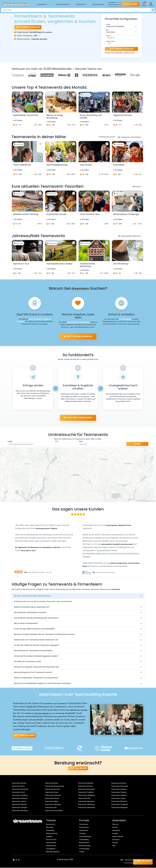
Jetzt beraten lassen (24, 736)
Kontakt (115, 834)
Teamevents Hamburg (20, 796)
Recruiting (50, 828)
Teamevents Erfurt (18, 793)
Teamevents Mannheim (86, 802)
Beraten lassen (141, 862)
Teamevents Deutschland (54, 811)
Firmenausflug (84, 849)
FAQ (114, 846)
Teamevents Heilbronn (119, 796)
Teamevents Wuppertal (119, 808)
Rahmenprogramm (53, 852)
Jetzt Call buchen (78, 769)
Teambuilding (84, 840)
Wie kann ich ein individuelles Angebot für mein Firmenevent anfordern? (43, 684)
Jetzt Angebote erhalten (28, 27)
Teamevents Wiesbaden (87, 808)
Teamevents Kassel (52, 799)
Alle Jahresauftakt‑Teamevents (130, 237)
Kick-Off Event (51, 840)
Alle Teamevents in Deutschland (130, 138)
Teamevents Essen (52, 793)
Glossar (115, 843)
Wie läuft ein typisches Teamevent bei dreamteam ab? (36, 667)
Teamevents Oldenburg (86, 805)
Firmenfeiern (82, 4)
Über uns (115, 825)
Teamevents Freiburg (119, 793)
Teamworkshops (63, 4)
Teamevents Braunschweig (54, 786)
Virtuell (82, 852)
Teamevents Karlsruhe (20, 799)
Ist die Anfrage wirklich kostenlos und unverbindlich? (35, 629)
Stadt (81, 442)
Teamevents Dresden (52, 790)
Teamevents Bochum (119, 783)
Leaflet (138, 501)
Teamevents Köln (84, 799)
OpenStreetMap (145, 501)
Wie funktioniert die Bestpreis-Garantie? (30, 613)
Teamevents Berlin (51, 783)
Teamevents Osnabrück (120, 805)
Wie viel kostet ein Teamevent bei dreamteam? (33, 651)
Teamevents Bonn (18, 786)
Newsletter (116, 831)
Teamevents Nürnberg (53, 805)
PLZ (57, 442)
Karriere (115, 828)
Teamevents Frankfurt (86, 793)
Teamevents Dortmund (20, 790)
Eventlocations (99, 4)
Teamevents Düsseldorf (87, 790)
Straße (10, 442)
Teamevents (42, 4)
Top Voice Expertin (42, 714)
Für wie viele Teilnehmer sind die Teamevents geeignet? (36, 645)
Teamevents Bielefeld (86, 783)
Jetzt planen (130, 4)
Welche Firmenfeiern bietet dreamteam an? (32, 607)
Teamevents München (119, 802)
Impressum (129, 860)
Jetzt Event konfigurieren (78, 419)
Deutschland (115, 5)
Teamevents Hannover (53, 796)
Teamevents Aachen (19, 783)
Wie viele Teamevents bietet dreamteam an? (32, 596)
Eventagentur (51, 849)
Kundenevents (51, 846)
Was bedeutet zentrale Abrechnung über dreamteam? (36, 618)
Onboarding (50, 831)
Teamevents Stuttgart (19, 808)
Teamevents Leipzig (118, 799)
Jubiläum (49, 837)
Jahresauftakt (51, 843)
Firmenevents (84, 828)
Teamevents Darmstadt (120, 786)
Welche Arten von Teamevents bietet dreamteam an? (36, 640)
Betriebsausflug (85, 846)
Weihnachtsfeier (52, 834)
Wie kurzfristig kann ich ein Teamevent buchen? (33, 673)
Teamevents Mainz (52, 802)
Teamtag (82, 834)
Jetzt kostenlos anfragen (78, 336)
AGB (122, 860)
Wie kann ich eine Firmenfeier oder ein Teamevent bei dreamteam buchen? (44, 635)
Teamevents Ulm (51, 808)
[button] (3, 451)
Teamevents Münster (19, 805)
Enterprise (116, 840)
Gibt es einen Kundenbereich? (26, 624)
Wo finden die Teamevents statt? (28, 662)
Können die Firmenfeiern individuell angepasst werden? (36, 656)
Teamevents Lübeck (19, 802)
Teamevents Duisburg (119, 790)
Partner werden (118, 837)
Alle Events (137, 188)
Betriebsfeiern (84, 843)
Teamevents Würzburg (20, 811)
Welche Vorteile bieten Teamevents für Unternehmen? (36, 678)
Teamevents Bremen (85, 786)
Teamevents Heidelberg (86, 796)
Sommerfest (51, 825)
